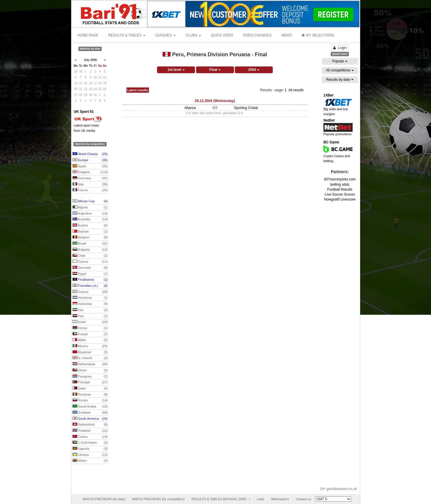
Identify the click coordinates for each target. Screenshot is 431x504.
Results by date (340, 80)
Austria (90, 226)
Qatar (90, 389)
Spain (90, 166)
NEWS (286, 35)
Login (340, 48)
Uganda (90, 449)
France (90, 190)
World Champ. (90, 154)
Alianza (190, 108)
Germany (90, 178)
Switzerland (90, 425)
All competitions (340, 70)
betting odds (340, 185)
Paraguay (90, 377)
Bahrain (90, 232)
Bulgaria (90, 250)
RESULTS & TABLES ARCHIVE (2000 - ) (221, 499)
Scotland (90, 413)
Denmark (90, 268)
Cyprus (90, 262)
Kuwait (90, 334)
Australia (90, 219)
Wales (90, 461)
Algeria (90, 208)
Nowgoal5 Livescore (340, 199)
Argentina (90, 214)
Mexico (90, 346)
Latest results (138, 90)
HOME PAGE (88, 35)
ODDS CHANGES (257, 35)
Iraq (90, 316)
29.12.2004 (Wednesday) (215, 101)
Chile (90, 256)
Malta (90, 340)
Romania (90, 395)
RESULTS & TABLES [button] (127, 35)
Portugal (90, 382)
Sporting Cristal (246, 108)
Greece (90, 292)
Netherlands (90, 364)
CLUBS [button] (193, 35)
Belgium (90, 238)
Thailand (90, 431)
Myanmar (90, 352)
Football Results (340, 189)
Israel (90, 322)
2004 (254, 70)
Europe (90, 160)
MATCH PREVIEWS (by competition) (158, 499)
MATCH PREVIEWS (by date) (104, 499)
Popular (340, 61)
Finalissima (90, 280)
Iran (90, 310)
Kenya (90, 328)
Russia (90, 401)
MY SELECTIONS (318, 35)
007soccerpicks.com (340, 179)
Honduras (90, 298)
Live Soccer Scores (340, 194)
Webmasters (280, 499)
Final (215, 70)
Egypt (90, 274)
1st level (176, 70)
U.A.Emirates (90, 443)
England (90, 172)
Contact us (304, 499)
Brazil (90, 244)
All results (296, 90)
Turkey (90, 437)
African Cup (90, 201)
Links (261, 499)
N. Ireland (90, 358)
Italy (90, 185)
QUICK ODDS (222, 35)
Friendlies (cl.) (90, 286)
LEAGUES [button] (166, 35)
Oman (90, 370)
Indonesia (90, 304)
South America (90, 419)
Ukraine (90, 455)
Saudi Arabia (90, 407)
